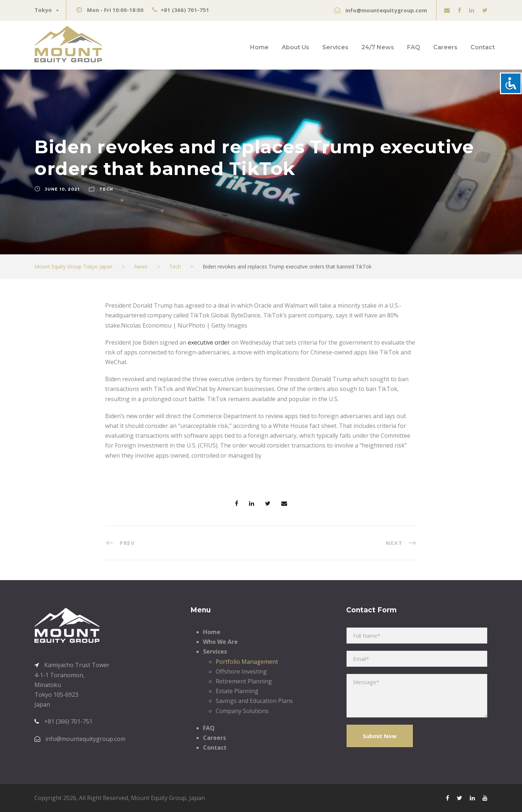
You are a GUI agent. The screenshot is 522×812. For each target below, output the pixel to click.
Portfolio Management (247, 662)
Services (335, 47)
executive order (209, 342)
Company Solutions (242, 711)
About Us (295, 47)
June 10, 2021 (62, 189)
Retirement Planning (244, 681)
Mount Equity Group (159, 798)
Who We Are (220, 642)
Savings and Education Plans (254, 701)
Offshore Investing (241, 671)
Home (259, 47)
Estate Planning (237, 691)
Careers (445, 47)
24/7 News (378, 47)
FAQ (414, 47)
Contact (483, 47)
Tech (106, 189)
